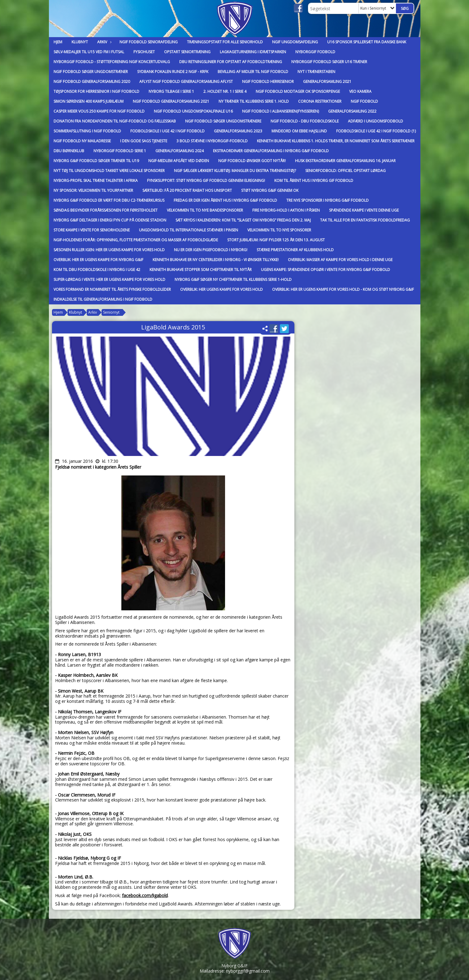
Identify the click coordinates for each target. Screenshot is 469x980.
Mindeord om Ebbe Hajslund (299, 131)
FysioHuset (144, 52)
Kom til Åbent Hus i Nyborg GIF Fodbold (314, 181)
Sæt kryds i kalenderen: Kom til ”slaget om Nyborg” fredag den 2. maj (243, 220)
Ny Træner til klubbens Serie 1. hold (254, 101)
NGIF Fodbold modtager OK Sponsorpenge (298, 91)
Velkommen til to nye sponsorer (279, 230)
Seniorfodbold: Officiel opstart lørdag (345, 171)
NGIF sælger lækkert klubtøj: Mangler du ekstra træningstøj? (235, 171)
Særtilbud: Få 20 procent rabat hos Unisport (187, 190)
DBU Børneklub (69, 151)
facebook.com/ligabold (145, 895)
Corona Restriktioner (320, 101)
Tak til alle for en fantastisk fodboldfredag (365, 220)
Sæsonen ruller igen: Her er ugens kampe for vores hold (109, 250)
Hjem (58, 42)
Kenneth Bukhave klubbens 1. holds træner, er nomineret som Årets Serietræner (336, 141)
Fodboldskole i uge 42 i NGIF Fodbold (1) (376, 131)
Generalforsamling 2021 (327, 82)
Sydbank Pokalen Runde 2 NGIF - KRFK (173, 72)
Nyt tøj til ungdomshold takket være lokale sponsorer (109, 171)
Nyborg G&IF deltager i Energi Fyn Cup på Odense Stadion (110, 220)
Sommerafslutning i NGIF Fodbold (87, 131)
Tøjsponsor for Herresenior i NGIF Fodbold (96, 91)
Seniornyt (111, 312)
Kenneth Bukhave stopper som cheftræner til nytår (201, 270)
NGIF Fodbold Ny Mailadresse (82, 141)
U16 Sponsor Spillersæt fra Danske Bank (367, 42)
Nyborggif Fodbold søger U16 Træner (329, 62)
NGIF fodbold (364, 101)
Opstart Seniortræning (187, 52)
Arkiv (104, 42)
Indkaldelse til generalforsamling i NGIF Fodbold (103, 299)
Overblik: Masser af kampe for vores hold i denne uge (340, 260)
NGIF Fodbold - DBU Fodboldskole (305, 121)
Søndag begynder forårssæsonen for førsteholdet (106, 210)
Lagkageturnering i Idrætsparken (253, 52)
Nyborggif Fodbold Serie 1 (120, 151)
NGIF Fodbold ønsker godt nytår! (252, 161)
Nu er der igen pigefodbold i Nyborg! (211, 250)
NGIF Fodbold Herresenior (268, 82)
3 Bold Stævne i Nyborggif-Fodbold (212, 141)
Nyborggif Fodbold (315, 52)
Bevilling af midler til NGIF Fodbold (253, 72)
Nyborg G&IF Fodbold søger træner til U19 (96, 161)
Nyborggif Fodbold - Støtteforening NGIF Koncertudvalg (112, 62)
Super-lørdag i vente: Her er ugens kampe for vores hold (109, 279)
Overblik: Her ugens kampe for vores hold (221, 289)
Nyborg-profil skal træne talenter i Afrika (96, 181)
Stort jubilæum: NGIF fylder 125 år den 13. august (276, 240)
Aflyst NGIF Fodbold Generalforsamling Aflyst (186, 82)
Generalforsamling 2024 (180, 151)
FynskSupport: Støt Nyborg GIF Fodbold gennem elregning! (206, 181)
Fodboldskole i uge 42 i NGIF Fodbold (167, 131)
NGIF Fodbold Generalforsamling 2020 (92, 82)
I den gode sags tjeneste (144, 141)
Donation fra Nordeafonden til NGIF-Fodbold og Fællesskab (115, 121)
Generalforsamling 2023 (238, 131)
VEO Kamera (360, 91)
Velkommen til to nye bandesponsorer (205, 210)
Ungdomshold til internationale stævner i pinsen (189, 230)
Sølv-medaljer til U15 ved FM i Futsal (89, 52)
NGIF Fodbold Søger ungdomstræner (91, 72)
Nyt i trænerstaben (316, 72)
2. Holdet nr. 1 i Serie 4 (225, 91)
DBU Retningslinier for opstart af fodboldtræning (231, 62)
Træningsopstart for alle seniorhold (225, 42)
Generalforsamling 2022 (352, 111)
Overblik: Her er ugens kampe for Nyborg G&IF (98, 260)
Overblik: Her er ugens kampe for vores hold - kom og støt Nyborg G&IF (343, 289)
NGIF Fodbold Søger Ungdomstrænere (223, 121)
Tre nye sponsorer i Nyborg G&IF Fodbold (328, 200)
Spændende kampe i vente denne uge (364, 210)
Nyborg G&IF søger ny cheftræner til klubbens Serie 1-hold (233, 279)
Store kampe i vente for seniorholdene (92, 230)
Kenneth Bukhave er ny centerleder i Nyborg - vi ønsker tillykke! (216, 260)
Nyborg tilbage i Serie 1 (171, 91)
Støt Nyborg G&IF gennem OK (270, 190)
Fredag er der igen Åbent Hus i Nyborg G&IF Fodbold (225, 200)
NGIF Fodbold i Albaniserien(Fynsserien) (280, 111)
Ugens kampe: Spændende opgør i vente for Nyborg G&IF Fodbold (326, 270)
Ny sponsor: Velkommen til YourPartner (93, 190)
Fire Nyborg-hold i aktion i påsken (286, 210)
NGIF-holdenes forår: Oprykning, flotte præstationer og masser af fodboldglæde (136, 240)
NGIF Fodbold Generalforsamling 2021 (171, 101)
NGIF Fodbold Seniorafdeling (149, 42)
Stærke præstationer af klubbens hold (295, 250)
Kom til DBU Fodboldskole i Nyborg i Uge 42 (97, 270)
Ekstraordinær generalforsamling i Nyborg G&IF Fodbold (271, 151)
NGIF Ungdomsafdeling (295, 42)
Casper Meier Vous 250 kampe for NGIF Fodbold (99, 111)
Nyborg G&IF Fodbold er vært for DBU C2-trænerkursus (109, 200)
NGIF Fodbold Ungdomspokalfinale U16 (193, 111)
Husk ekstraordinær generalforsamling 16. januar (345, 161)
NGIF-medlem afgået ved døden (179, 161)
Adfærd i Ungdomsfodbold (376, 121)
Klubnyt (80, 42)
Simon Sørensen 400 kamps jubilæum (89, 101)
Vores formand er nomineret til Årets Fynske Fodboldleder (112, 289)
